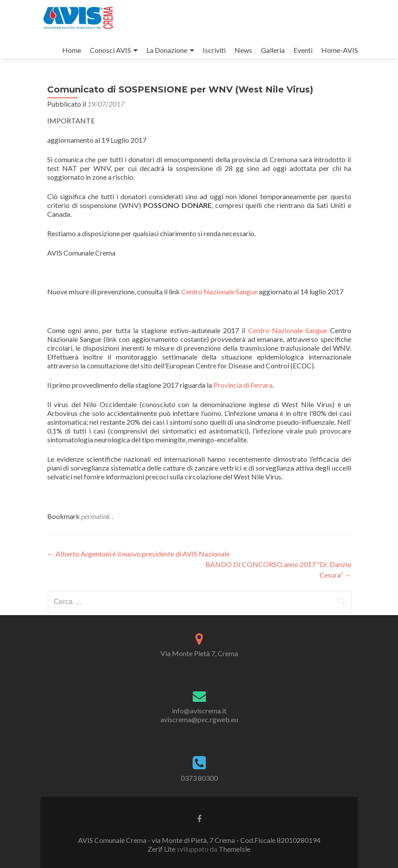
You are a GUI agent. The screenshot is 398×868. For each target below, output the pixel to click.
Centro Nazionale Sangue (220, 291)
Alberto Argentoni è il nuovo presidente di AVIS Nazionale (138, 554)
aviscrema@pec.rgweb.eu (199, 719)
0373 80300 (199, 778)
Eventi (303, 50)
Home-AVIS (340, 50)
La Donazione (167, 50)
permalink (96, 516)
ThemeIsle (234, 849)
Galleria (273, 50)
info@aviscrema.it (199, 710)
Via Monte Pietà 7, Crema (199, 653)
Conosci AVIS (110, 50)
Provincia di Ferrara (243, 385)
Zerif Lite (162, 849)
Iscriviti (214, 50)
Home (72, 50)
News (243, 50)
